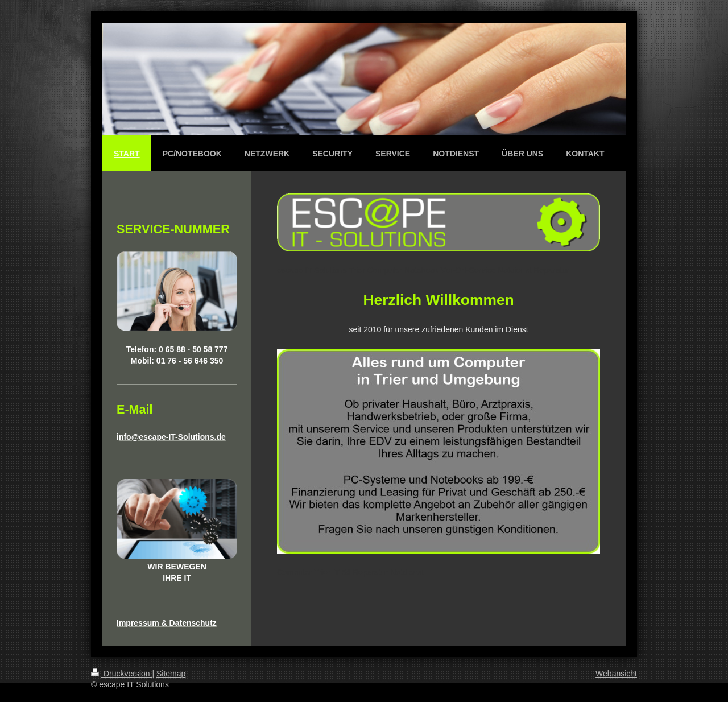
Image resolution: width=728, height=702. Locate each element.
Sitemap (171, 674)
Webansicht (616, 674)
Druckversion (121, 674)
